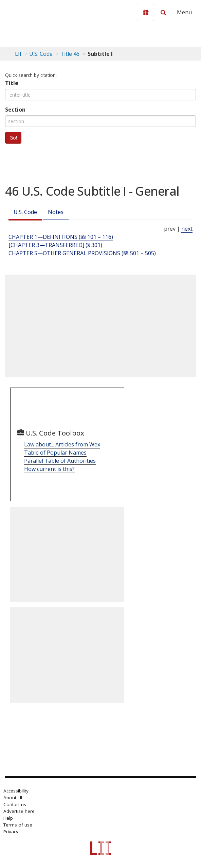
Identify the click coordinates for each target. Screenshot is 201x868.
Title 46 (70, 54)
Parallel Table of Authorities (60, 461)
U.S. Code (25, 212)
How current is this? (49, 469)
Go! (13, 138)
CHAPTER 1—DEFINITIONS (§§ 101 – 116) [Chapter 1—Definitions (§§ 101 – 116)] (61, 237)
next (187, 229)
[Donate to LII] (146, 13)
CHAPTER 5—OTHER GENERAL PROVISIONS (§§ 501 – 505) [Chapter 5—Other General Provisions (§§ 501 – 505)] (82, 253)
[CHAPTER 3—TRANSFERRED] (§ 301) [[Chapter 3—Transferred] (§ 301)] (55, 245)
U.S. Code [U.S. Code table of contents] (41, 54)
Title (12, 83)
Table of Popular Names (55, 453)
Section (15, 110)
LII (18, 54)
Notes (56, 212)
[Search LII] (163, 13)
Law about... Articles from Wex (62, 444)
